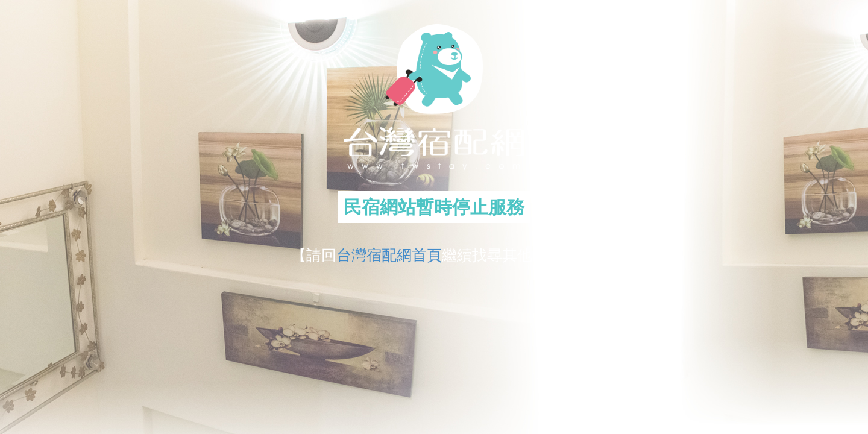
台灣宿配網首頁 (389, 255)
